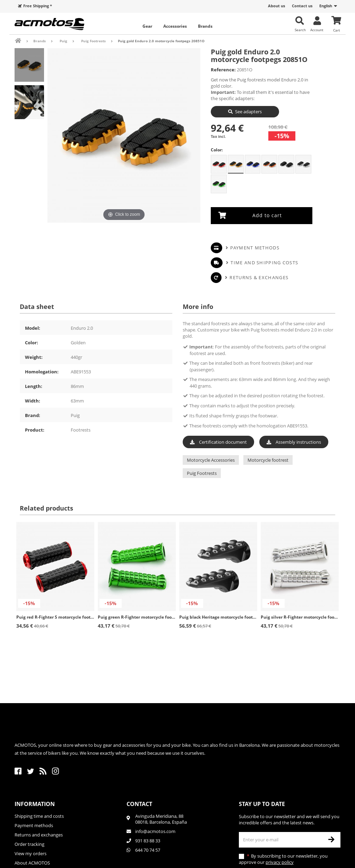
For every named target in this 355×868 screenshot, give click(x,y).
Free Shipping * (38, 6)
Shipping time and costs (39, 816)
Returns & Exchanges (259, 277)
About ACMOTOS (32, 863)
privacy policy (280, 862)
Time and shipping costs (264, 262)
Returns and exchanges (39, 835)
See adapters (248, 112)
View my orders (31, 853)
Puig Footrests (202, 473)
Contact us (302, 6)
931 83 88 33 (148, 841)
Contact (139, 804)
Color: (217, 150)
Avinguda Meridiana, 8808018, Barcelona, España (161, 819)
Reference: (223, 70)
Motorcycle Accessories (211, 460)
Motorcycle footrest (268, 460)
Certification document (218, 442)
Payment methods (255, 247)
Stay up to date (262, 804)
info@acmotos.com (155, 831)
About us (276, 6)
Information (35, 804)
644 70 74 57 (148, 850)
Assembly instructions (294, 442)
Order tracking (29, 844)
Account (317, 30)
